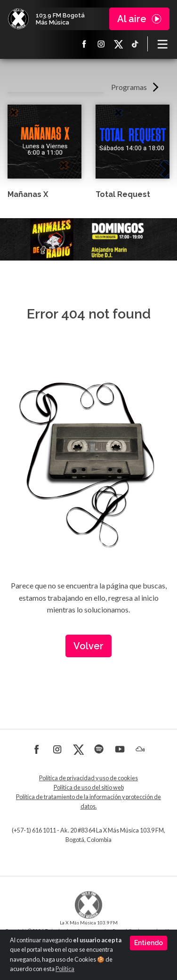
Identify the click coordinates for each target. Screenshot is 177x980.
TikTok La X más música (135, 44)
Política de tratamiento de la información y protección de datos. (88, 802)
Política (65, 969)
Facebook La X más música (84, 44)
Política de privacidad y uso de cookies (88, 778)
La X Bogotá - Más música (18, 19)
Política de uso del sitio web (89, 788)
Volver (88, 646)
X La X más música (118, 44)
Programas (129, 87)
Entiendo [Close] (149, 943)
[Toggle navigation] (162, 44)
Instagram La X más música (101, 44)
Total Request (123, 194)
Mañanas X (28, 194)
